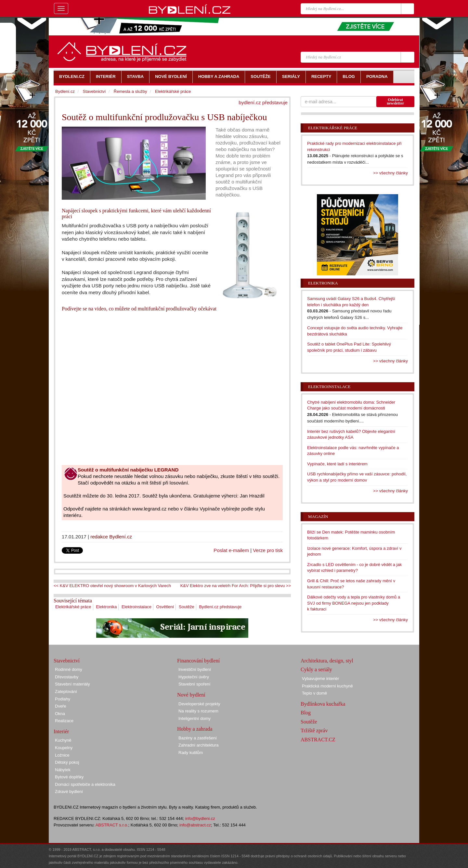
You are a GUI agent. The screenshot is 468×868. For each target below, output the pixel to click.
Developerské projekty (199, 704)
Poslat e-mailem (231, 550)
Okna (60, 714)
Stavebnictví (94, 91)
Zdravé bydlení (69, 792)
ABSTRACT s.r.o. (112, 825)
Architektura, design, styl (327, 661)
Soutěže (187, 607)
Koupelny (64, 748)
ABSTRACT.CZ (318, 740)
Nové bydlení (191, 695)
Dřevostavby (67, 677)
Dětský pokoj (67, 762)
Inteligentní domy (195, 718)
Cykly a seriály (316, 669)
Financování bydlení (198, 661)
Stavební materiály (72, 684)
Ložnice (62, 755)
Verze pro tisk (268, 550)
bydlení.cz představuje (263, 102)
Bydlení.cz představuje (220, 607)
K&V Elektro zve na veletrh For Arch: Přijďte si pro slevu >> (236, 586)
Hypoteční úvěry (194, 677)
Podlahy (63, 699)
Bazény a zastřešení (198, 738)
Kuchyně (63, 740)
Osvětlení (165, 607)
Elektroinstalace (136, 607)
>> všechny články (390, 173)
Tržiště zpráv (314, 730)
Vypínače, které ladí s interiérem (337, 464)
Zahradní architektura (199, 745)
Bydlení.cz (65, 91)
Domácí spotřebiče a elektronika (85, 784)
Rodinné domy (69, 669)
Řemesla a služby (130, 91)
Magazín (318, 516)
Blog (306, 713)
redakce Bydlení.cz (111, 537)
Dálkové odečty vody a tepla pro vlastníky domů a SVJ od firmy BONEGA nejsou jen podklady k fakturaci (354, 603)
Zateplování (66, 692)
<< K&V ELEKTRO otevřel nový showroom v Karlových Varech (112, 586)
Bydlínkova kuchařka (323, 704)
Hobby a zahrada (195, 729)
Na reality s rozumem (198, 711)
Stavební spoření (194, 684)
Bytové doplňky (69, 777)
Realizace (64, 721)
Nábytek (63, 770)
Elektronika (106, 607)
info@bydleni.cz (200, 818)
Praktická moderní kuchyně (327, 686)
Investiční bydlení (195, 669)
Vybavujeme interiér (320, 679)
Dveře (61, 706)
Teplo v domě (314, 693)
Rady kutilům (191, 753)
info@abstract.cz (195, 825)
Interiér (61, 731)
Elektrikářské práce (73, 607)
